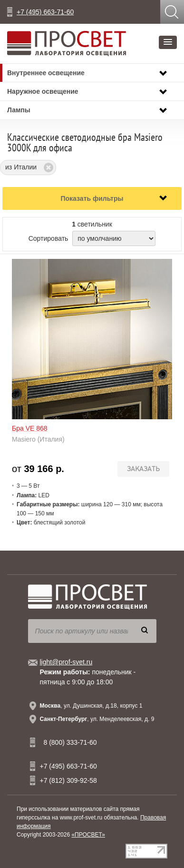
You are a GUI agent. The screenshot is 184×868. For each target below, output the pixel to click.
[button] (168, 42)
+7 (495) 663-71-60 (45, 12)
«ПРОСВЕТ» (88, 835)
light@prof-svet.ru (66, 662)
